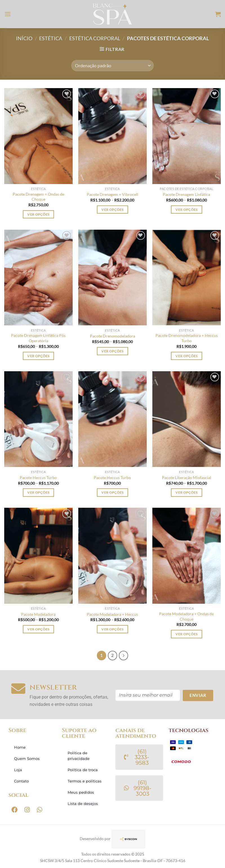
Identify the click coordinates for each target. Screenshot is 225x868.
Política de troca (83, 770)
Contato (21, 781)
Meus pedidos (81, 792)
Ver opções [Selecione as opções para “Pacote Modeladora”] (38, 629)
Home (20, 747)
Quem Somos (27, 759)
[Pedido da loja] (112, 66)
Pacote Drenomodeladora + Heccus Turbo (187, 338)
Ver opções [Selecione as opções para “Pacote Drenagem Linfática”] (186, 210)
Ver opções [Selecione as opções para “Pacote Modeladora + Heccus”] (112, 629)
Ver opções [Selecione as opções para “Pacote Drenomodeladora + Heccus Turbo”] (186, 356)
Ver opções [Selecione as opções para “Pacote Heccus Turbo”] (38, 492)
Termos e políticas (85, 781)
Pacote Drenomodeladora (112, 336)
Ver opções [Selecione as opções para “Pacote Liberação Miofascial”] (186, 492)
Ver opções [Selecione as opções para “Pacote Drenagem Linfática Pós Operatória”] (38, 356)
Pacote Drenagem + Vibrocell (112, 194)
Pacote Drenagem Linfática (186, 194)
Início (24, 38)
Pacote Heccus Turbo (38, 477)
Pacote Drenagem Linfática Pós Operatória (38, 338)
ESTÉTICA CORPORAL (95, 38)
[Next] (124, 656)
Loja (18, 770)
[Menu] (8, 14)
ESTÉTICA (51, 38)
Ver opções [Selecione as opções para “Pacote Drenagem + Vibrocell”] (112, 210)
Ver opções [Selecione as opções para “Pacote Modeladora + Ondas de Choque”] (186, 634)
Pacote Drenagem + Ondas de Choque (38, 197)
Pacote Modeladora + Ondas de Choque (186, 616)
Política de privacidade (79, 756)
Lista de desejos (83, 804)
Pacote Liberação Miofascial (187, 477)
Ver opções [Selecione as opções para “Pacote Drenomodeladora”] (112, 351)
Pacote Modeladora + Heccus (112, 614)
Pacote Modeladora (38, 614)
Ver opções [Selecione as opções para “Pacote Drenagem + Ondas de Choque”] (38, 214)
